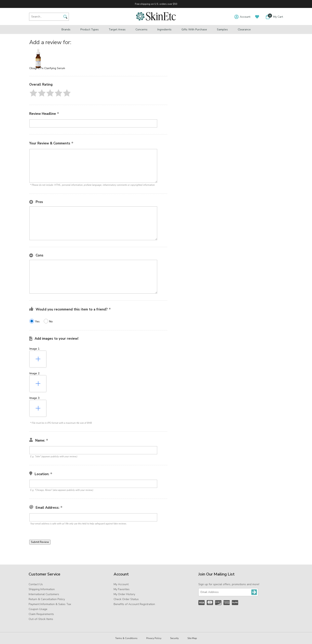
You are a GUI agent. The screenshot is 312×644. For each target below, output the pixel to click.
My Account (121, 584)
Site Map (192, 638)
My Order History (124, 594)
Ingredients (164, 29)
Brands (66, 29)
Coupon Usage (38, 609)
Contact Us (36, 584)
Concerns (141, 29)
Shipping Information (42, 589)
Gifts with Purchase (194, 29)
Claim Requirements (41, 614)
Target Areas (117, 29)
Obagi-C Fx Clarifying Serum (47, 68)
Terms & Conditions (126, 638)
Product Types (90, 29)
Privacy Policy (154, 638)
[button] (33, 93)
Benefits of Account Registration (134, 604)
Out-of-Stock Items (41, 619)
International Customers (44, 594)
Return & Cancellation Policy (47, 599)
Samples (222, 29)
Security (174, 638)
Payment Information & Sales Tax (50, 604)
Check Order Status (126, 599)
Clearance (244, 29)
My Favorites (122, 589)
